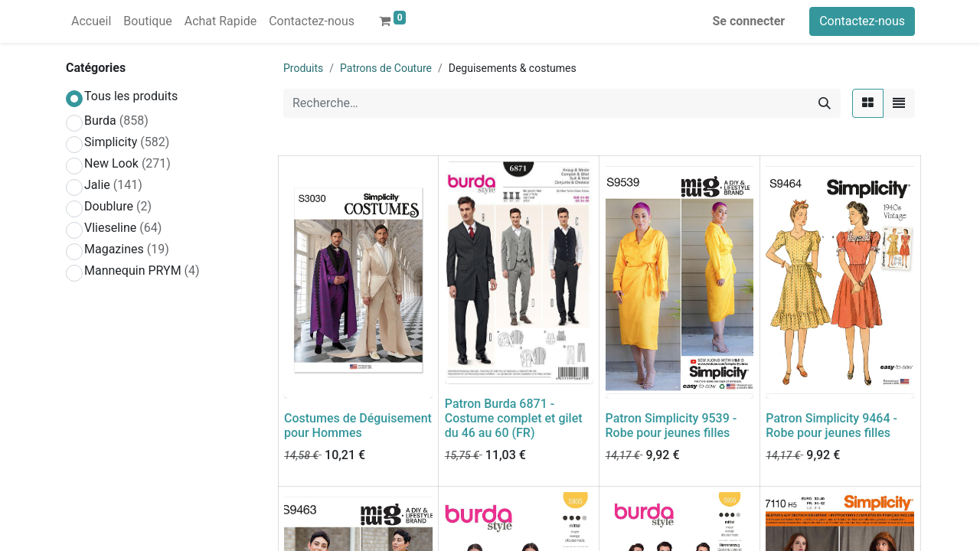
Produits (303, 68)
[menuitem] (91, 21)
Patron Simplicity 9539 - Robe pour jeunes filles (671, 425)
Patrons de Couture (386, 68)
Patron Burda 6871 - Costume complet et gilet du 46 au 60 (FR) (514, 418)
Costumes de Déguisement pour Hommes (358, 425)
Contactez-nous (862, 21)
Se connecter (749, 21)
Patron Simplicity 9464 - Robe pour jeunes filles (831, 425)
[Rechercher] (825, 103)
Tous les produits (131, 96)
